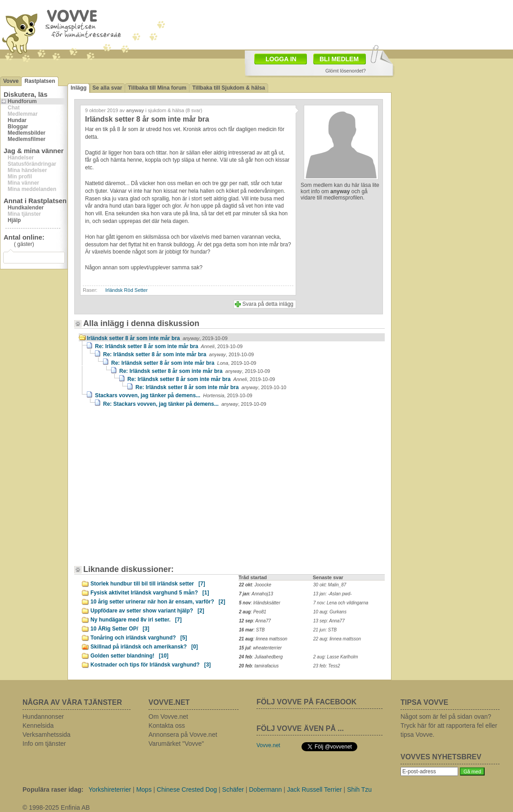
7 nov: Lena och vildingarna (341, 603)
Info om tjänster (44, 744)
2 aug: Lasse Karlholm (336, 657)
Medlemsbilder (27, 133)
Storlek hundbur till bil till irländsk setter (148, 584)
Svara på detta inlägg (268, 304)
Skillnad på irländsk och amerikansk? (144, 647)
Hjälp (14, 220)
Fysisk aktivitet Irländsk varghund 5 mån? (150, 593)
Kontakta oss (167, 726)
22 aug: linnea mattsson (337, 639)
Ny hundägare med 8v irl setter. (136, 620)
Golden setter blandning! (129, 656)
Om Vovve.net (168, 717)
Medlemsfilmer (27, 139)
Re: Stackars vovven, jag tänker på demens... (185, 404)
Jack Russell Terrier (315, 789)
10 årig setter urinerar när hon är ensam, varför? (158, 602)
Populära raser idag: (53, 789)
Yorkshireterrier (110, 789)
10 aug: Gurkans (330, 612)
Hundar (17, 120)
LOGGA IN (281, 59)
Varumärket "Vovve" (176, 744)
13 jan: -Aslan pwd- (333, 594)
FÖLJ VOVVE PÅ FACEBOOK (306, 702)
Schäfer (233, 789)
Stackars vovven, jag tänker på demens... (174, 395)
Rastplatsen (40, 81)
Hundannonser (43, 717)
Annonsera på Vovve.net (183, 735)
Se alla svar (107, 88)
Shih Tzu (359, 789)
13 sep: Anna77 (329, 621)
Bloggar (18, 127)
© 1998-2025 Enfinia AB (56, 807)
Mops (144, 789)
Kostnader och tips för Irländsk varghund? (151, 665)
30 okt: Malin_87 (330, 585)
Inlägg (79, 88)
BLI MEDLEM (339, 59)
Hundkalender (26, 208)
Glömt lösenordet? (346, 71)
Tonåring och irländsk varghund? (139, 638)
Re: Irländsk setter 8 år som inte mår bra (169, 346)
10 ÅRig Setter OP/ (120, 629)
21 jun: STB (325, 630)
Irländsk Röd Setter (126, 290)
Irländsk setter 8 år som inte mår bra (157, 338)
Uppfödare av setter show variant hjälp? (147, 611)
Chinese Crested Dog (187, 789)
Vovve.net (268, 745)
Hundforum (22, 101)
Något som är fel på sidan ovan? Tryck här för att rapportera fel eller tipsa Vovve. (449, 726)
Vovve (11, 81)
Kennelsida (38, 726)
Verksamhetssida (47, 735)
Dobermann (265, 789)
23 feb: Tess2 (327, 666)
